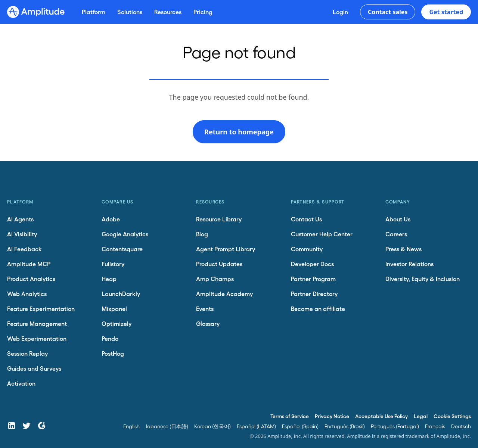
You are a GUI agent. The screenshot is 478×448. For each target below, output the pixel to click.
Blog (202, 234)
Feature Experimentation (41, 309)
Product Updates (219, 264)
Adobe (111, 219)
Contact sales (388, 12)
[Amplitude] (36, 12)
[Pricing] (203, 12)
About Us (398, 219)
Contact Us (306, 219)
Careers (396, 234)
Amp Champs (215, 279)
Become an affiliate (318, 309)
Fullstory (113, 264)
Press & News (403, 249)
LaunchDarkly (121, 294)
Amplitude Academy (224, 294)
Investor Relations (409, 264)
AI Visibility (22, 234)
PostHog (113, 353)
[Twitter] (27, 426)
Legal (421, 416)
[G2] (41, 426)
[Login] (340, 12)
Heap (109, 279)
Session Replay (27, 353)
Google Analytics (125, 234)
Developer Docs (312, 264)
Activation (21, 383)
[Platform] (94, 12)
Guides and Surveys (34, 368)
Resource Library (219, 219)
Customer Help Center (322, 234)
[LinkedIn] (12, 426)
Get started (446, 12)
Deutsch (461, 426)
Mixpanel (114, 309)
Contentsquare (122, 249)
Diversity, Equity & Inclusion (423, 279)
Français (435, 426)
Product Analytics (31, 279)
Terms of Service (290, 416)
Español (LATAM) (256, 426)
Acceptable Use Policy (381, 416)
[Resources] (168, 12)
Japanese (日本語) (167, 426)
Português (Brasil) (345, 426)
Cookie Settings (452, 416)
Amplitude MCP (29, 264)
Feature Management (37, 323)
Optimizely (117, 323)
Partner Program (313, 279)
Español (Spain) (300, 426)
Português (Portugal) (395, 426)
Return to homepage (239, 132)
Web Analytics (27, 294)
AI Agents (20, 219)
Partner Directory (314, 294)
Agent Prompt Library (226, 249)
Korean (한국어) (212, 426)
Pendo (110, 338)
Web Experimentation (37, 338)
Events (205, 309)
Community (307, 249)
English (131, 426)
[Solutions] (130, 12)
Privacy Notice (332, 416)
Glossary (208, 323)
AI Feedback (24, 249)
